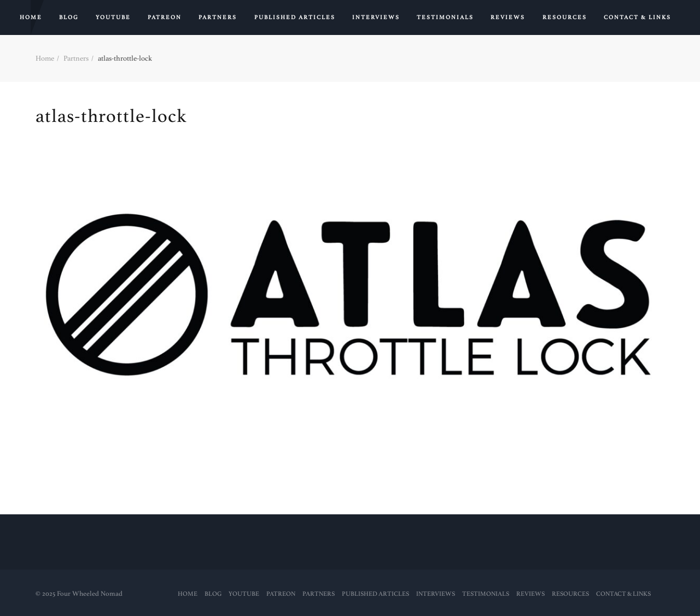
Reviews (508, 17)
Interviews (376, 17)
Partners (218, 17)
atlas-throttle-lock (111, 116)
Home (31, 17)
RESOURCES (565, 17)
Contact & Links (637, 17)
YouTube (113, 17)
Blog (69, 17)
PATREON (165, 17)
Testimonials (445, 17)
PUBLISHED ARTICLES (295, 17)
